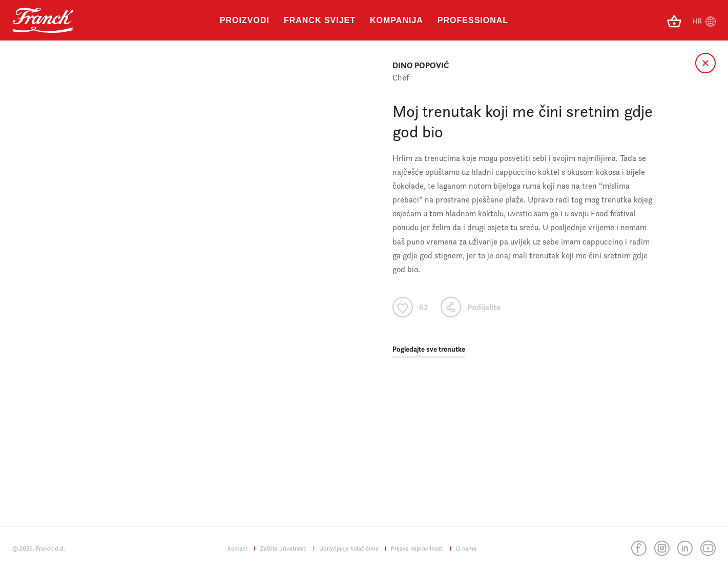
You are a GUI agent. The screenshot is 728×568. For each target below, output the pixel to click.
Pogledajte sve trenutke (429, 349)
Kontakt (237, 548)
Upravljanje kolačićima (349, 548)
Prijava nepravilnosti (417, 548)
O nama (466, 548)
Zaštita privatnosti (283, 548)
